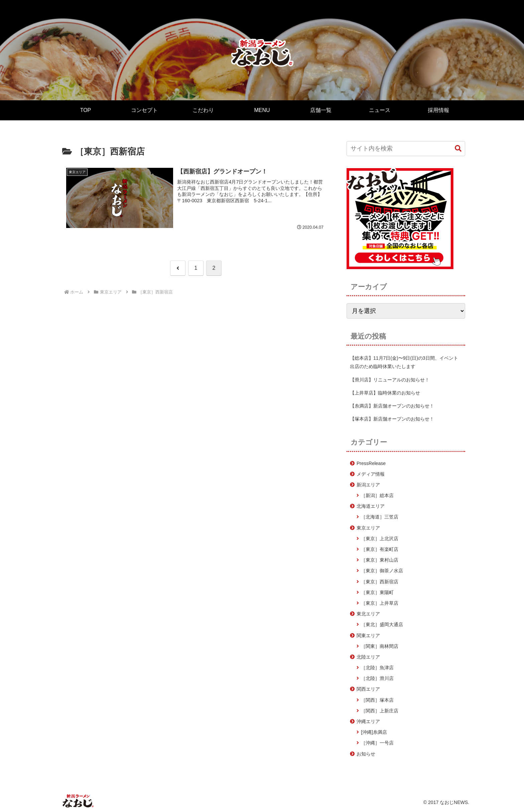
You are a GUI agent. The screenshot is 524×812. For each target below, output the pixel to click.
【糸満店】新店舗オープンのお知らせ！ (392, 406)
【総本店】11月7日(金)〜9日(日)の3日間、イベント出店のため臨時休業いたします (404, 362)
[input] (406, 149)
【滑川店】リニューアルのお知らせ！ (390, 380)
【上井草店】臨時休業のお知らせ (385, 393)
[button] (458, 149)
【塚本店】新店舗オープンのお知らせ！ (392, 419)
